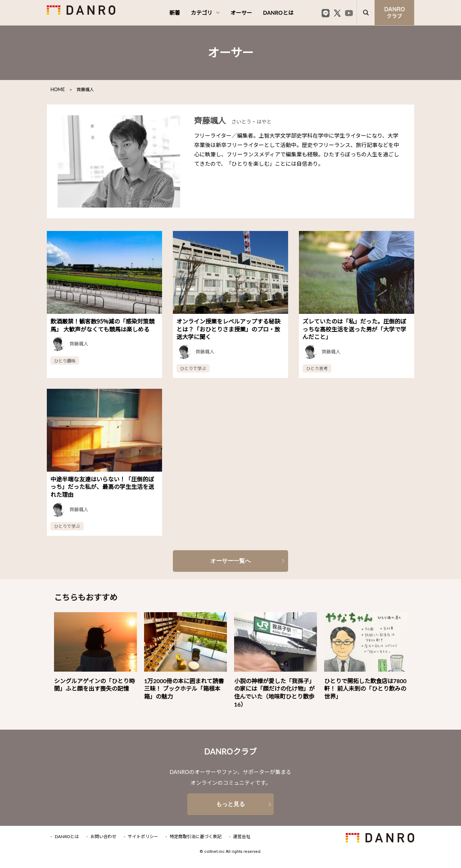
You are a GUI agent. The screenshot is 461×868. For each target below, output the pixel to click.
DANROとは (278, 13)
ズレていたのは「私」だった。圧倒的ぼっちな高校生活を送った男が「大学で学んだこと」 (354, 329)
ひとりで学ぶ (193, 368)
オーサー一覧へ (230, 561)
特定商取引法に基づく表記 (196, 837)
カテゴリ (205, 13)
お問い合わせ (103, 837)
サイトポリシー (143, 837)
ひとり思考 (317, 368)
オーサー (241, 13)
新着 (175, 13)
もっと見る (230, 804)
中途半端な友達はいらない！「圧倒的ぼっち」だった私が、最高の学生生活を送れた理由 (102, 487)
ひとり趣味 (65, 360)
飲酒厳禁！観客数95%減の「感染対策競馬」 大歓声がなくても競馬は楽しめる (102, 325)
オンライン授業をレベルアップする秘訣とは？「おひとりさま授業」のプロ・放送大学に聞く (228, 329)
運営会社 (242, 837)
